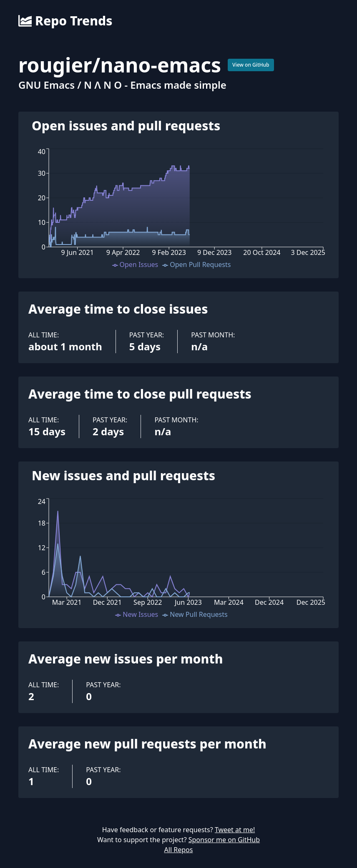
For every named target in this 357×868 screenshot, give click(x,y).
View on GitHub (251, 65)
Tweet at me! (235, 830)
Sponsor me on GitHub (224, 840)
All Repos (179, 850)
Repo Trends (65, 21)
